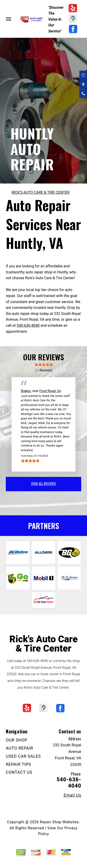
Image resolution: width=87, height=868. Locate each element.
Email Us (72, 795)
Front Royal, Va (50, 391)
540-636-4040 (28, 325)
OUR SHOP (17, 740)
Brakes (26, 391)
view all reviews (43, 483)
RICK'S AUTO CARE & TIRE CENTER (40, 192)
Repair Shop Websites (59, 822)
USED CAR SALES (23, 756)
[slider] (44, 364)
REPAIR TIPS (18, 764)
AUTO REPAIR (19, 748)
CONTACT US (19, 772)
